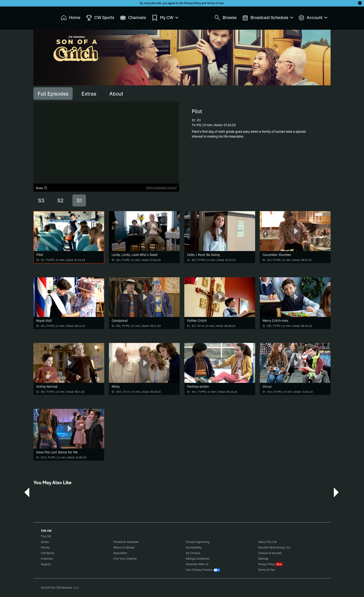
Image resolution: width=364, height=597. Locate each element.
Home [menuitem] (71, 18)
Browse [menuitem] (226, 18)
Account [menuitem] (313, 18)
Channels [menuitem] (133, 18)
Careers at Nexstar (270, 553)
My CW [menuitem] (165, 18)
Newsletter (120, 553)
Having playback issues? (161, 188)
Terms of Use (215, 3)
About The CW (267, 542)
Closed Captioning (198, 542)
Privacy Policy (193, 3)
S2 (60, 200)
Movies (45, 547)
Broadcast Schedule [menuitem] (268, 18)
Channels (47, 559)
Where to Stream (124, 547)
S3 (41, 200)
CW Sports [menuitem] (100, 18)
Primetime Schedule (126, 542)
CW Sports (48, 553)
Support (46, 564)
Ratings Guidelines (198, 559)
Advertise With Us (197, 564)
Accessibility (194, 547)
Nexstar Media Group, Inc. (275, 547)
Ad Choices (193, 553)
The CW (43, 16)
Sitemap (263, 559)
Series (45, 542)
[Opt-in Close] (360, 3)
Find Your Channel (125, 559)
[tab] (53, 94)
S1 (79, 200)
